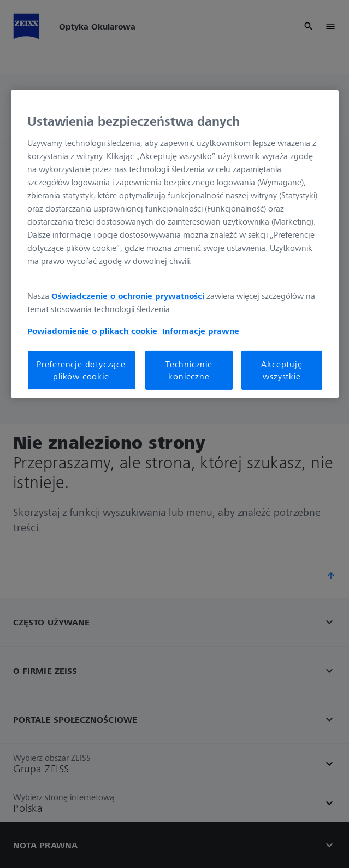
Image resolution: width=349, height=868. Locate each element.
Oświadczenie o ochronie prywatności (128, 296)
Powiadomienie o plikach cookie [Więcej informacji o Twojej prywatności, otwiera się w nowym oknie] (92, 331)
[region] (175, 244)
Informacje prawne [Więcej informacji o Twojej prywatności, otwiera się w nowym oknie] (201, 331)
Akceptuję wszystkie (282, 370)
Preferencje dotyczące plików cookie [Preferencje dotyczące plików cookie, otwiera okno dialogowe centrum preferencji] (81, 370)
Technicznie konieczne (189, 370)
